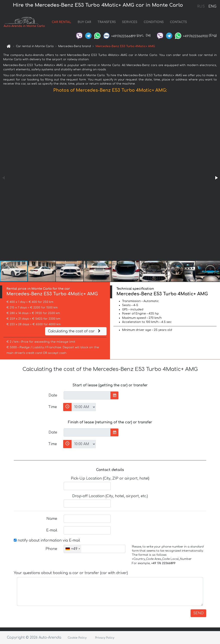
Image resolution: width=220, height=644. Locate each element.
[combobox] (73, 549)
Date (53, 395)
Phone (51, 549)
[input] (87, 395)
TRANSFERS (107, 22)
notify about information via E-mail (47, 540)
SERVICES (130, 22)
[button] (216, 178)
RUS (201, 6)
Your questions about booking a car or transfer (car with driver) (71, 573)
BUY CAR (84, 22)
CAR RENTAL (61, 22)
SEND (198, 613)
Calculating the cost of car (75, 331)
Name (52, 519)
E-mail (52, 530)
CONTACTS (178, 22)
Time (53, 407)
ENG (212, 6)
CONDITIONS (154, 22)
